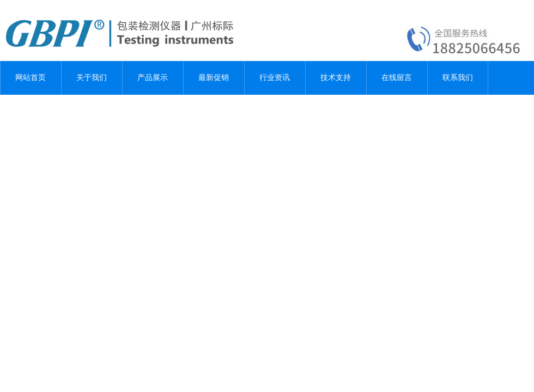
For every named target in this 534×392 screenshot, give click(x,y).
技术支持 (336, 78)
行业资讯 (275, 78)
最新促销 (214, 78)
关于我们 (92, 78)
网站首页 (31, 78)
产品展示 (153, 78)
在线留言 (397, 78)
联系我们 (458, 78)
